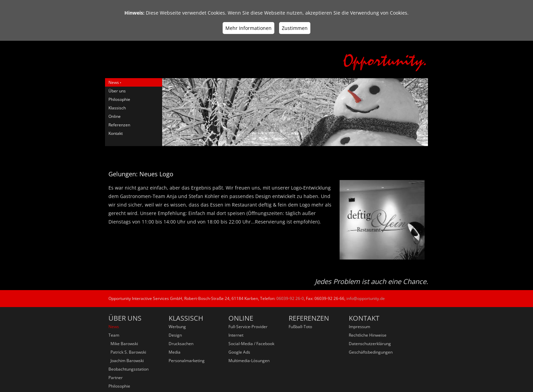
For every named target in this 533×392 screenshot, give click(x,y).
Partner (116, 378)
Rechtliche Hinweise (368, 335)
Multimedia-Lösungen (249, 361)
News (114, 82)
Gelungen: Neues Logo (141, 174)
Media (175, 352)
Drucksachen (181, 344)
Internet (236, 335)
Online (115, 116)
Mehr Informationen (248, 28)
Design (175, 335)
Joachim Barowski (126, 361)
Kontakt (116, 133)
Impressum (359, 327)
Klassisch (117, 108)
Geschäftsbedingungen (371, 352)
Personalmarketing (187, 361)
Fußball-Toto (300, 327)
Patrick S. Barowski (127, 352)
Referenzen (119, 125)
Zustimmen (295, 28)
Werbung (177, 327)
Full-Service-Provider (248, 327)
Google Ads (239, 352)
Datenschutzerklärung (370, 344)
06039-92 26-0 (290, 298)
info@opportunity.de (366, 298)
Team (114, 335)
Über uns (117, 91)
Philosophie (119, 99)
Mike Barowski (123, 344)
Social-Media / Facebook (251, 344)
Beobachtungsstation (128, 369)
